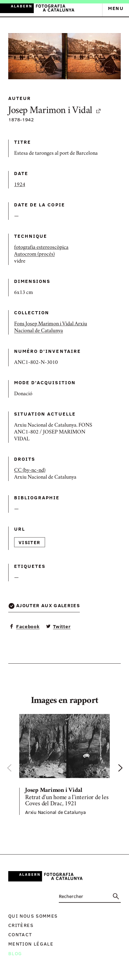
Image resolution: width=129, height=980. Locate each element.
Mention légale (31, 944)
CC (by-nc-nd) (30, 471)
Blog (15, 953)
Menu (116, 8)
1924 (20, 185)
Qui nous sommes (33, 916)
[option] (64, 764)
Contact (20, 934)
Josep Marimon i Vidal (55, 111)
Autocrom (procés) (34, 255)
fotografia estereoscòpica (41, 248)
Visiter (30, 542)
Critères (21, 925)
